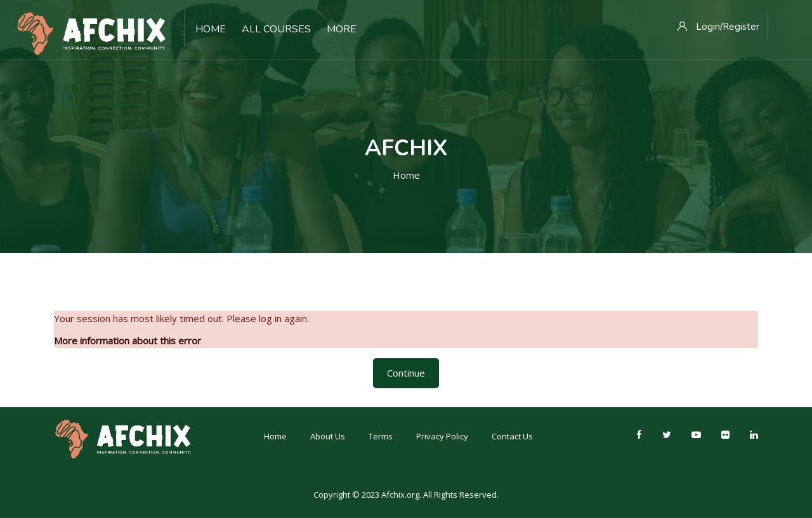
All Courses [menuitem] (276, 29)
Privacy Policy (442, 436)
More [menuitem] (342, 29)
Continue (406, 373)
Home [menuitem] (211, 29)
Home (406, 175)
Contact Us (512, 436)
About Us (328, 436)
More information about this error (128, 340)
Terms (381, 436)
